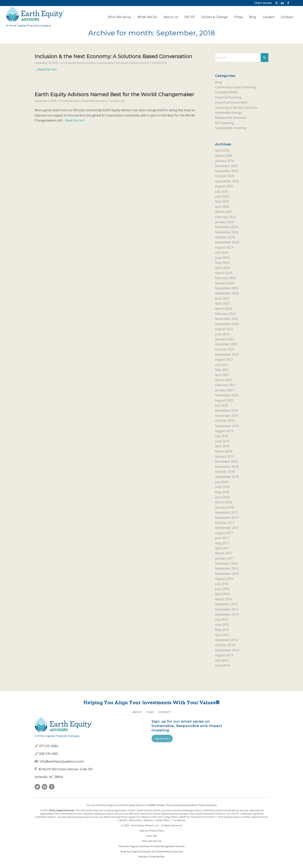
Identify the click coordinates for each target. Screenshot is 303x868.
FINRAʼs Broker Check (160, 805)
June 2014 (222, 665)
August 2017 (224, 533)
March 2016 (224, 599)
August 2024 (224, 247)
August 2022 (224, 329)
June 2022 (222, 334)
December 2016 (226, 563)
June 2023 (222, 298)
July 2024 (222, 252)
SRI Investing (225, 123)
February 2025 (226, 217)
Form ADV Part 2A (151, 841)
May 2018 (222, 492)
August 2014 (224, 655)
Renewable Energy (229, 113)
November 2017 (227, 518)
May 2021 (222, 370)
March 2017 (224, 553)
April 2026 (222, 150)
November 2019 (227, 416)
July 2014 (222, 660)
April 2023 (222, 303)
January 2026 (225, 161)
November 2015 (227, 609)
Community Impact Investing (79, 63)
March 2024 (224, 273)
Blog (218, 82)
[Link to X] (277, 3)
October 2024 (225, 237)
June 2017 (222, 538)
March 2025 (224, 212)
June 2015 (222, 625)
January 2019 (225, 456)
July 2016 (222, 584)
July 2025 (222, 191)
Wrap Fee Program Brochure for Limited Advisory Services (151, 851)
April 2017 (222, 548)
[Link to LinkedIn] (282, 3)
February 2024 (226, 278)
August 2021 (224, 359)
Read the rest (47, 69)
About (137, 712)
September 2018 (227, 477)
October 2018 (225, 472)
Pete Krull (161, 63)
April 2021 (222, 375)
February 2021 (226, 385)
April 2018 (222, 497)
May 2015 (222, 630)
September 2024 (227, 242)
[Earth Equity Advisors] (35, 17)
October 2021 (225, 349)
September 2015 (227, 614)
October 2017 (225, 523)
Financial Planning (228, 97)
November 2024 (227, 232)
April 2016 (222, 594)
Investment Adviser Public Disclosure (197, 805)
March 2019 (224, 451)
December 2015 (226, 604)
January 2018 (225, 507)
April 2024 (222, 268)
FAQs (150, 712)
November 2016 (227, 568)
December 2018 (226, 461)
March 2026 (224, 156)
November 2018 (227, 467)
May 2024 (222, 263)
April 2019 (222, 446)
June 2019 (222, 441)
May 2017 (222, 543)
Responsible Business (94, 101)
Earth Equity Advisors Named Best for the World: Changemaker (114, 94)
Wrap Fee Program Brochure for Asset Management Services (152, 846)
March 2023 (224, 309)
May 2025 (222, 201)
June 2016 (222, 589)
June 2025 (222, 196)
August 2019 (224, 431)
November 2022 (227, 319)
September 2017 (227, 528)
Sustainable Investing (231, 128)
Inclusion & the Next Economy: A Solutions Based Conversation (113, 56)
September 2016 (227, 574)
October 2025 (225, 176)
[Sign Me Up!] (162, 739)
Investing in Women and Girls (132, 63)
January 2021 (225, 390)
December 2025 (226, 166)
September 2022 (227, 324)
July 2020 (222, 405)
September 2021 (227, 354)
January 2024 (225, 283)
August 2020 (224, 400)
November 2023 (227, 288)
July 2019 (222, 436)
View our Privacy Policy (151, 831)
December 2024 (226, 227)
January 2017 (225, 558)
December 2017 (226, 512)
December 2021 (226, 344)
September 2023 (227, 293)
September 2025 (227, 181)
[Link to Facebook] (288, 3)
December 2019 (226, 410)
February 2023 (226, 314)
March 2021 (224, 380)
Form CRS (151, 836)
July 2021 (222, 365)
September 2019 (227, 426)
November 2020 (227, 395)
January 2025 (225, 222)
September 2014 (227, 650)
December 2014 (226, 640)
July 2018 (222, 482)
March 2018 (224, 502)
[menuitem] (294, 3)
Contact (165, 712)
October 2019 (225, 421)
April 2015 (222, 635)
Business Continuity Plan (151, 857)
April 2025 (222, 207)
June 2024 (222, 258)
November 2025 (227, 171)
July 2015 (222, 619)
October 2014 (225, 645)
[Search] (294, 3)
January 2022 (225, 339)
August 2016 (224, 579)
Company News (105, 63)
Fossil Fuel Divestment (231, 102)
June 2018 (222, 487)
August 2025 (224, 186)
